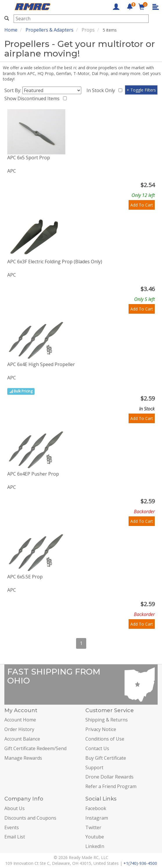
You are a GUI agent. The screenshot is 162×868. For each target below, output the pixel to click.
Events (12, 827)
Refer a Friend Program (111, 786)
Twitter (93, 827)
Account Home (20, 720)
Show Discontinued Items (33, 98)
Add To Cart (142, 205)
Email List (15, 837)
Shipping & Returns (107, 720)
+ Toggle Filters (141, 90)
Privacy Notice (101, 729)
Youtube (95, 837)
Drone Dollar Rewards (109, 777)
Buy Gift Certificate (106, 758)
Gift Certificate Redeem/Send (35, 748)
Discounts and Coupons (30, 818)
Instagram (97, 818)
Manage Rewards (23, 758)
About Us (15, 808)
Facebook (96, 808)
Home (11, 30)
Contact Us (97, 748)
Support (94, 768)
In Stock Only (102, 90)
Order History (19, 729)
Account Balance (22, 739)
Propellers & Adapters (49, 30)
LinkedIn (95, 846)
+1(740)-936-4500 (140, 863)
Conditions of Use (105, 739)
